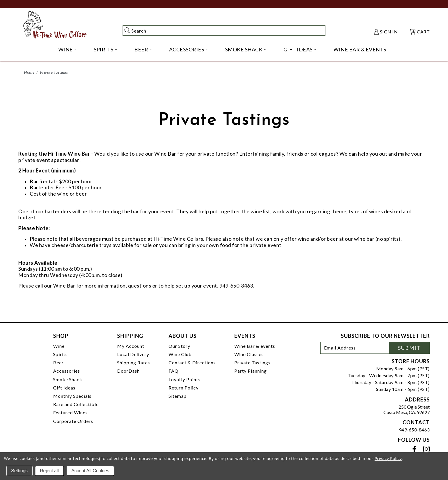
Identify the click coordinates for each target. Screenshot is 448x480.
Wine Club (180, 354)
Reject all (49, 471)
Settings (19, 471)
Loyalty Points (185, 379)
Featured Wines (70, 412)
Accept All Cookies (90, 471)
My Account (131, 346)
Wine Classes (249, 354)
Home (29, 72)
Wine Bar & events (255, 346)
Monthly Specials (72, 396)
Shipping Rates (134, 362)
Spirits (60, 354)
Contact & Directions (192, 362)
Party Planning (251, 371)
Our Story (179, 346)
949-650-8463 (414, 430)
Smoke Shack (68, 379)
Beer (58, 362)
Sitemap (178, 396)
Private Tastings (252, 362)
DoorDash (128, 371)
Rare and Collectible (76, 404)
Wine (59, 346)
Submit (409, 348)
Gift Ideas (64, 388)
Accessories (67, 371)
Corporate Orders (73, 421)
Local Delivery (133, 354)
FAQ (174, 371)
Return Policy (184, 388)
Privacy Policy (388, 458)
